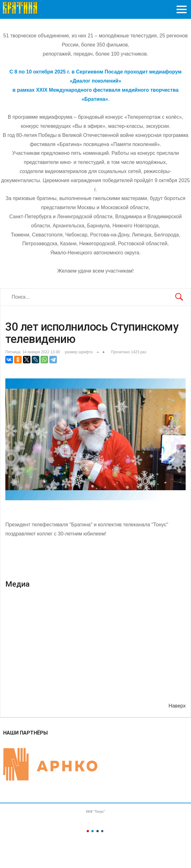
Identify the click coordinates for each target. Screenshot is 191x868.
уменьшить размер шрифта (98, 351)
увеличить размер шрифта (104, 351)
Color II (93, 831)
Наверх (177, 706)
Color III (98, 831)
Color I (88, 831)
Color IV (102, 831)
